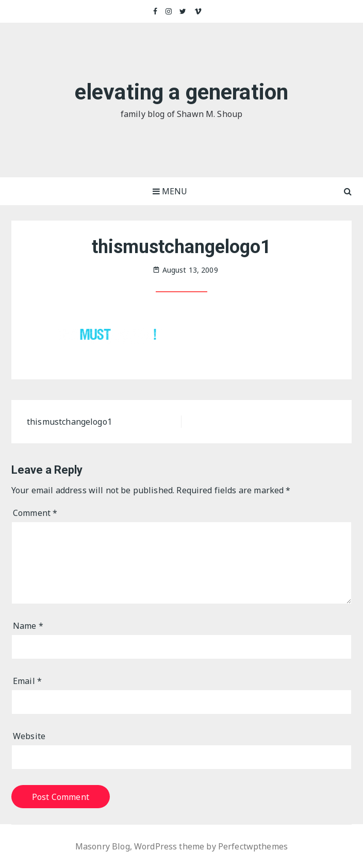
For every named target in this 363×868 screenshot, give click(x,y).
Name (28, 626)
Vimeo (198, 11)
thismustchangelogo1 (69, 422)
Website (29, 736)
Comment (35, 513)
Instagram (169, 11)
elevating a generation (181, 92)
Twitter (183, 11)
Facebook (155, 11)
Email (27, 681)
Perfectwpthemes (253, 846)
